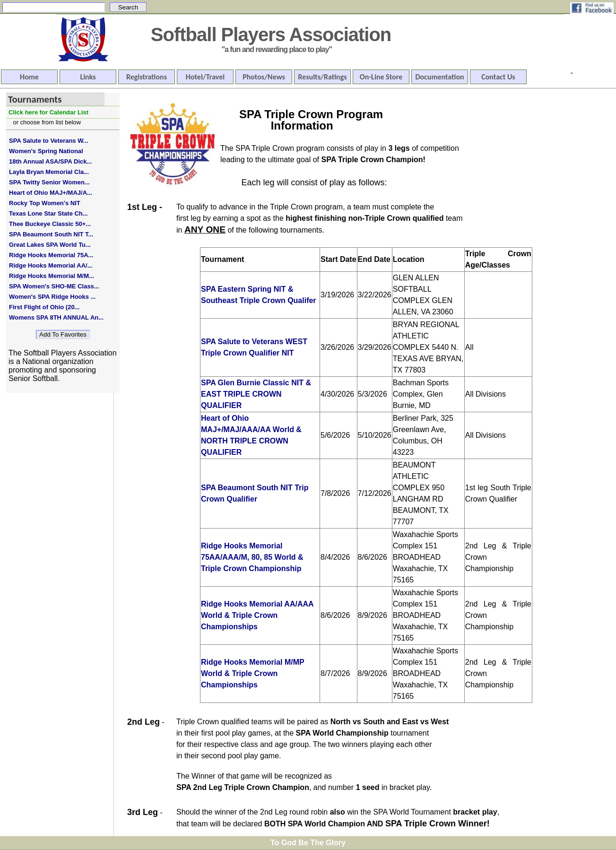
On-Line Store (381, 77)
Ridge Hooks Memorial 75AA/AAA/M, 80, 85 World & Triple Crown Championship (252, 557)
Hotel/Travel (205, 77)
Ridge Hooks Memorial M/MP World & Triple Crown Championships (252, 673)
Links (88, 77)
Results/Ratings (322, 77)
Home (29, 77)
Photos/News (264, 77)
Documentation (439, 77)
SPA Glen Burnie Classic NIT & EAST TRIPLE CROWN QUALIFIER (256, 394)
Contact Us (498, 77)
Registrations (147, 77)
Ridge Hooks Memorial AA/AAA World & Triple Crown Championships (257, 615)
